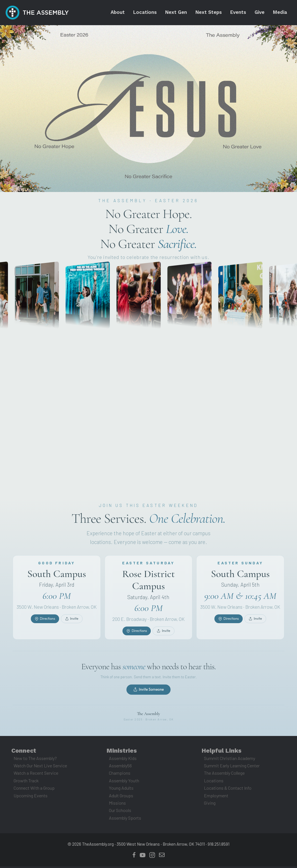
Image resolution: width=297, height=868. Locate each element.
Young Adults (121, 790)
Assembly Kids (123, 760)
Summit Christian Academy (230, 760)
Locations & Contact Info (228, 790)
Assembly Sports (125, 820)
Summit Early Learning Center (232, 767)
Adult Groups (121, 797)
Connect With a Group (34, 790)
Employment (216, 797)
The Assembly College (224, 775)
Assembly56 (120, 767)
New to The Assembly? (35, 760)
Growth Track (26, 782)
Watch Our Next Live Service (40, 767)
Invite (72, 626)
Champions (120, 775)
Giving (210, 805)
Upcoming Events (31, 797)
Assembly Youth (124, 782)
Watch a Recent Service (36, 775)
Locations (214, 782)
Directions (45, 626)
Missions (117, 805)
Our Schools (120, 812)
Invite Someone (149, 691)
